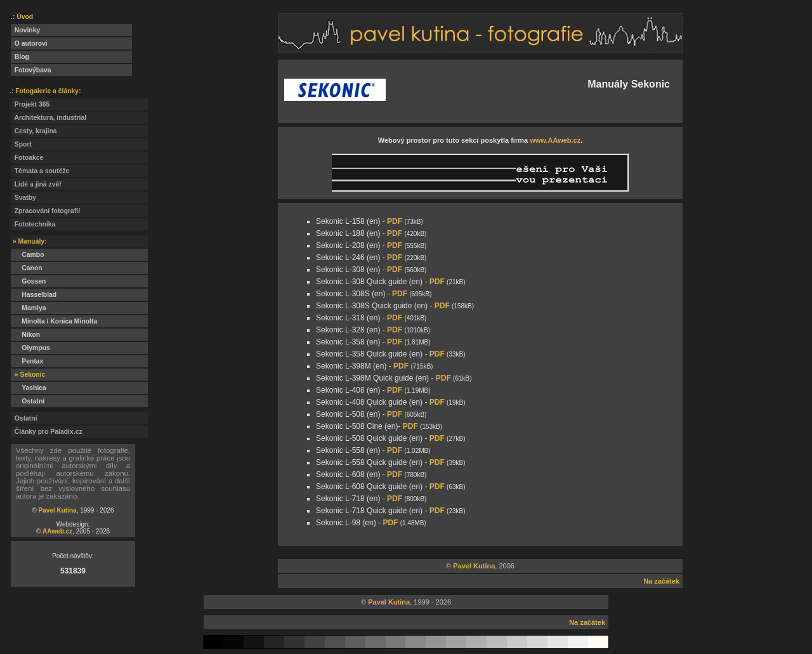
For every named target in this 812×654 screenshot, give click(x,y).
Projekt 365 (30, 104)
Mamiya (28, 308)
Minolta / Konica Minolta (54, 321)
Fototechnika (33, 224)
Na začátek (661, 581)
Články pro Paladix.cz (47, 432)
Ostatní (28, 401)
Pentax (27, 361)
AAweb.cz (57, 531)
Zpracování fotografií (45, 211)
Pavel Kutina (58, 510)
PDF (395, 221)
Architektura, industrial (49, 118)
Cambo (28, 255)
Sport (21, 144)
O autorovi (29, 43)
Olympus (30, 348)
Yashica (29, 388)
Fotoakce (27, 158)
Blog (20, 57)
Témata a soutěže (40, 171)
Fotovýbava (31, 70)
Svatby (23, 198)
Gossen (28, 281)
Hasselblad (34, 295)
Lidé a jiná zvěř (36, 184)
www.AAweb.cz (555, 140)
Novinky (25, 30)
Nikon (25, 335)
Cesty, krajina (34, 131)
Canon (27, 268)
